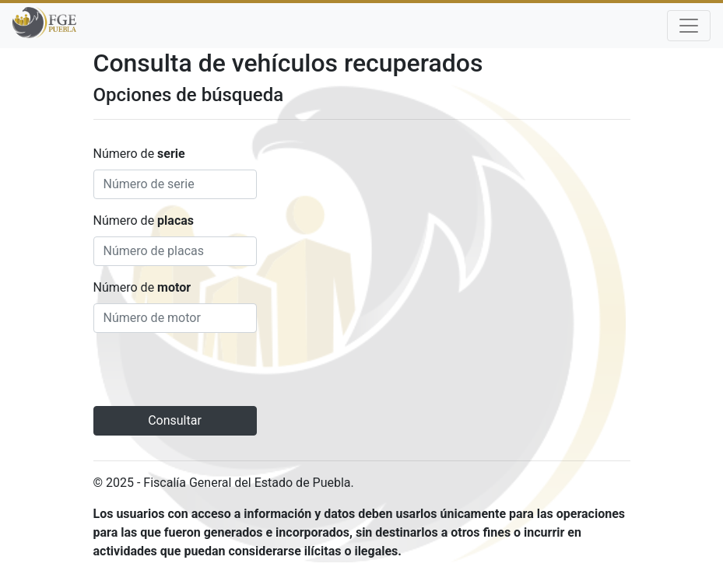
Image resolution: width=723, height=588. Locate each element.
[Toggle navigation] (689, 26)
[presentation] (212, 376)
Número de (139, 154)
